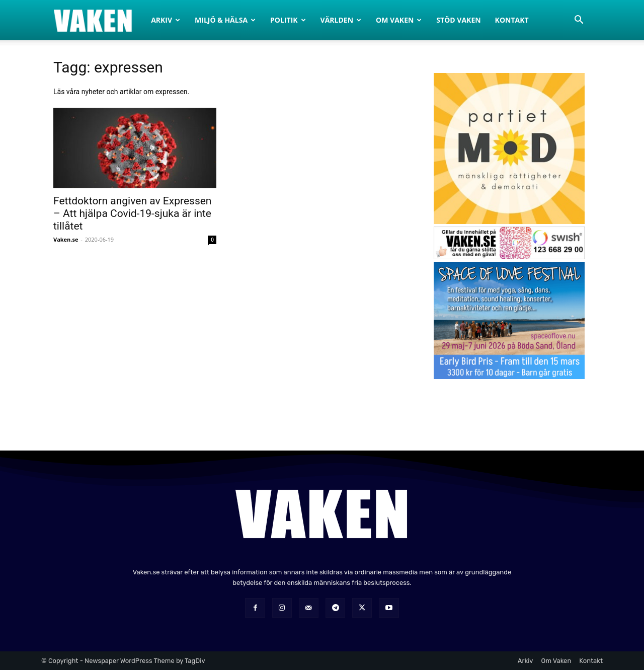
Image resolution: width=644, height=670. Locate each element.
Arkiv (166, 20)
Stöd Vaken (458, 20)
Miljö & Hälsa (225, 20)
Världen (341, 20)
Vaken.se (66, 239)
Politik (288, 20)
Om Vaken (399, 20)
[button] (579, 21)
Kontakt (512, 20)
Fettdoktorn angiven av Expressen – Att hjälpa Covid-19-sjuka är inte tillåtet (132, 213)
